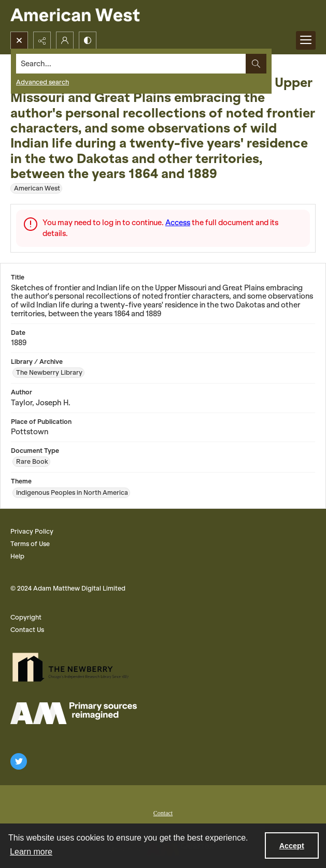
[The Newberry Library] (74, 667)
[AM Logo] (74, 713)
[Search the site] (131, 64)
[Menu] (306, 40)
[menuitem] (163, 812)
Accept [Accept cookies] (292, 846)
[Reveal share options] (42, 40)
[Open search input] (19, 40)
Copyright (26, 617)
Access (178, 223)
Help (17, 556)
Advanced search (42, 82)
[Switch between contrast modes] (88, 40)
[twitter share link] (19, 761)
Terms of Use (30, 544)
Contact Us (27, 630)
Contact (163, 813)
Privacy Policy (32, 531)
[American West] (93, 16)
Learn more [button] (31, 852)
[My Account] (65, 40)
